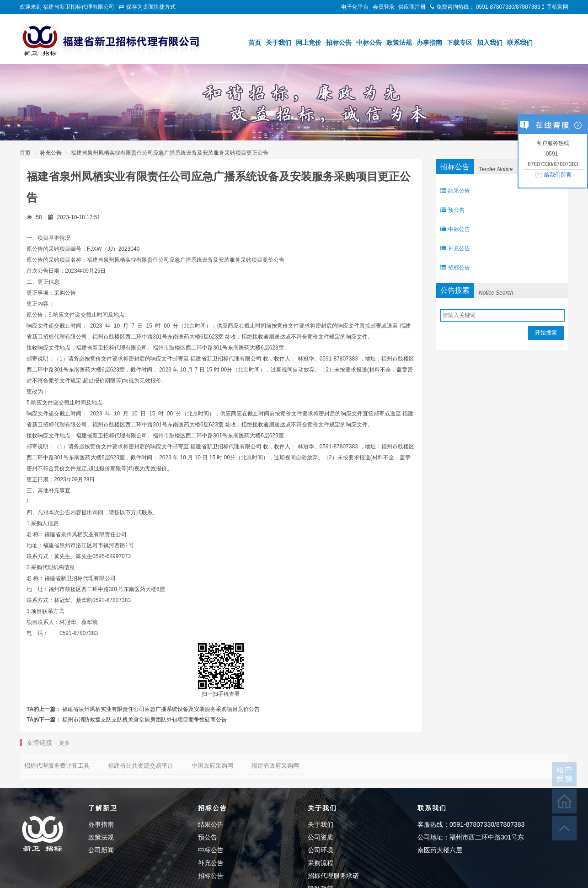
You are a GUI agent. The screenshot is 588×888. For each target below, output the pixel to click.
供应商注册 (412, 7)
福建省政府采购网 (275, 766)
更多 (64, 743)
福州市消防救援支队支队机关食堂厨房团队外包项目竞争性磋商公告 (144, 720)
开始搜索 (546, 333)
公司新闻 (101, 850)
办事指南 (429, 43)
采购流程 (321, 863)
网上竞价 (309, 43)
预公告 (452, 210)
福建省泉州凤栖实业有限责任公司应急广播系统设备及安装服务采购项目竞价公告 (161, 709)
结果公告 (455, 191)
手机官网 (557, 7)
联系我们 (520, 43)
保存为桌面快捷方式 (151, 7)
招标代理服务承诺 (333, 876)
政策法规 (399, 43)
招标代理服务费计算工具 (57, 766)
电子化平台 (355, 7)
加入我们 (490, 43)
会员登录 (384, 7)
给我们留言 (558, 175)
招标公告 (339, 43)
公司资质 (321, 837)
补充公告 (51, 153)
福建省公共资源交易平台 (141, 766)
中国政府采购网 (212, 766)
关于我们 (278, 43)
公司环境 (321, 850)
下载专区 (460, 43)
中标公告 (369, 43)
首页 (255, 43)
